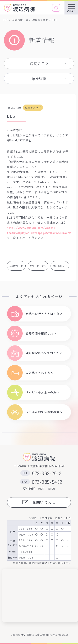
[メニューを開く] (71, 8)
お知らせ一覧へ (38, 266)
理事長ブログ (40, 20)
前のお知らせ (16, 266)
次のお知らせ (60, 266)
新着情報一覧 (20, 20)
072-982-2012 (47, 473)
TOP (6, 20)
